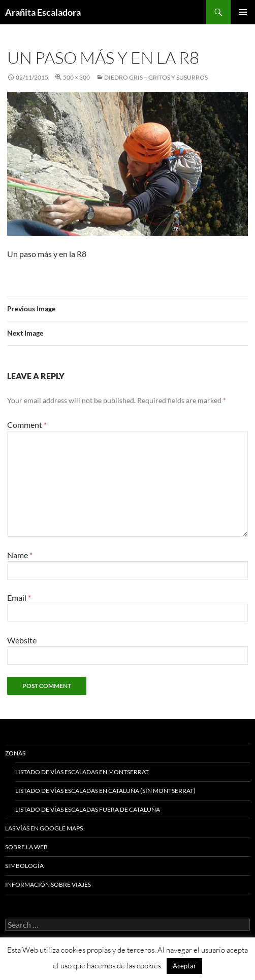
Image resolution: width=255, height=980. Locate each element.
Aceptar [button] (184, 966)
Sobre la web (26, 847)
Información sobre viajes (48, 884)
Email (19, 597)
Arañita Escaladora (43, 12)
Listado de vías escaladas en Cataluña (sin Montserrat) (105, 791)
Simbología (24, 866)
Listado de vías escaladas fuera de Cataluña (88, 809)
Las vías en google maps (44, 828)
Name (20, 555)
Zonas (15, 753)
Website (22, 640)
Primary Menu (243, 12)
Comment (27, 425)
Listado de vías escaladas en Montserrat (82, 772)
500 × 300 (76, 77)
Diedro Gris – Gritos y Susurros (156, 77)
